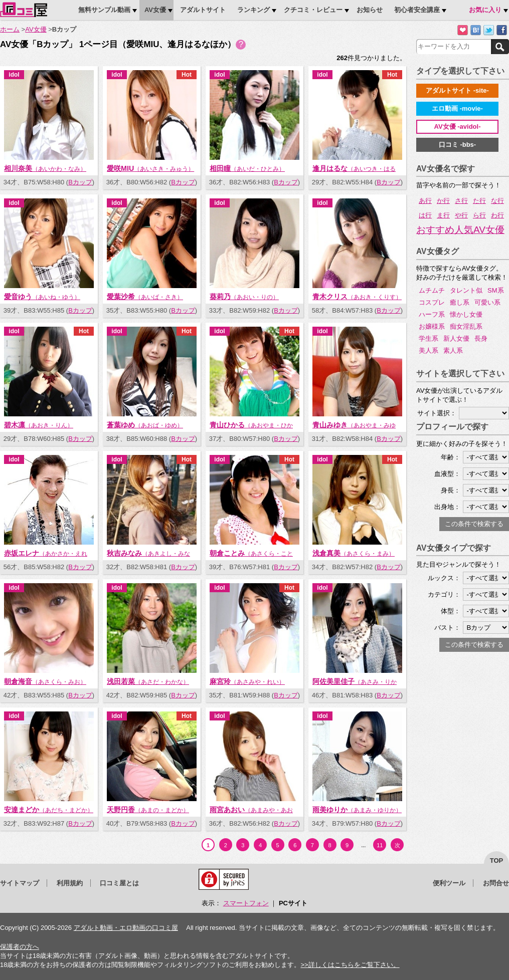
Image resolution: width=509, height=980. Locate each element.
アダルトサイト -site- (457, 90)
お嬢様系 (432, 326)
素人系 (453, 350)
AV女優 (36, 29)
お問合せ (496, 883)
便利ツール (449, 883)
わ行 (497, 215)
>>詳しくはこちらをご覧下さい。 (350, 965)
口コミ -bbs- (457, 145)
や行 (461, 215)
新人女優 (456, 338)
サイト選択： (437, 413)
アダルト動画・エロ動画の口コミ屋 (126, 928)
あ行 (425, 201)
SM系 (496, 290)
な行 (497, 201)
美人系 (429, 350)
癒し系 (460, 302)
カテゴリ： (444, 594)
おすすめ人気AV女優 (460, 230)
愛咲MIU (150, 168)
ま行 (443, 215)
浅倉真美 (354, 553)
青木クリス (357, 297)
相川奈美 (45, 168)
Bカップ (80, 182)
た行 (479, 201)
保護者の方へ (20, 947)
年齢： (451, 457)
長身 (481, 338)
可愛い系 (487, 302)
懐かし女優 (466, 314)
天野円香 (148, 810)
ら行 (479, 215)
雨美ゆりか (357, 810)
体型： (451, 611)
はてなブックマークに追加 (476, 30)
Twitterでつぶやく (489, 30)
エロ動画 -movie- (457, 108)
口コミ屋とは (119, 883)
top (497, 861)
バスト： (447, 628)
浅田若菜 (148, 681)
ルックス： (444, 578)
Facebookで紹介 (502, 30)
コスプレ (432, 302)
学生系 (429, 338)
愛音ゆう (42, 297)
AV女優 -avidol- (458, 127)
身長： (451, 490)
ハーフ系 (432, 314)
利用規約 (70, 883)
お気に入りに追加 (463, 30)
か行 (443, 201)
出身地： (447, 507)
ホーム (10, 29)
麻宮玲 (247, 681)
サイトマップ (20, 883)
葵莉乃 (244, 297)
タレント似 (466, 290)
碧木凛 (39, 425)
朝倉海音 (45, 681)
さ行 (461, 201)
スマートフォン (246, 903)
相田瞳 (247, 168)
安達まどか (49, 810)
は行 (425, 215)
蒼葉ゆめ (145, 425)
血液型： (447, 474)
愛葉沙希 (145, 297)
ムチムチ (432, 290)
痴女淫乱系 (466, 326)
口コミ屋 (24, 10)
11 (380, 845)
